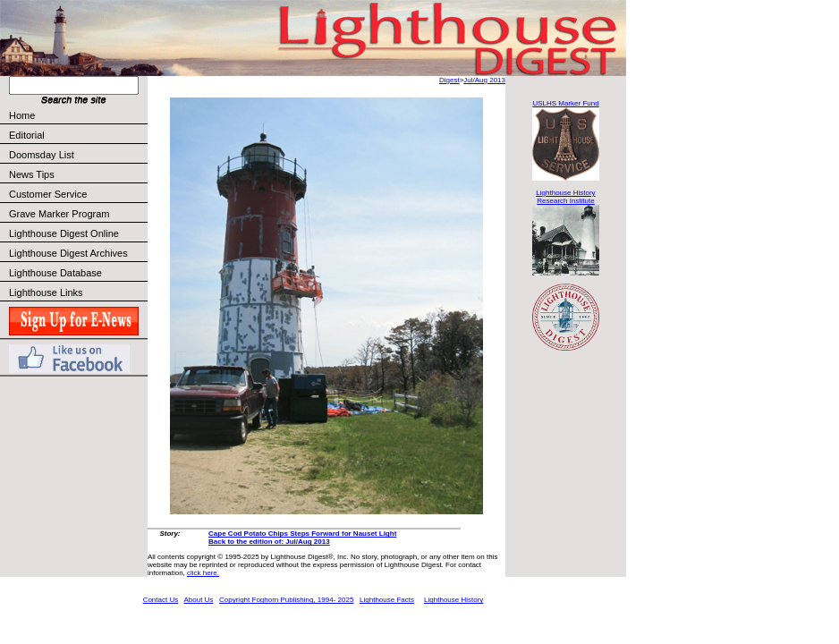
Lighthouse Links (46, 292)
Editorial (77, 135)
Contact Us (161, 600)
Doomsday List (42, 155)
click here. (203, 573)
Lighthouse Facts (387, 600)
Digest (449, 80)
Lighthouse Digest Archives (68, 253)
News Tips (32, 174)
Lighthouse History (453, 600)
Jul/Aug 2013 (484, 80)
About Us (198, 600)
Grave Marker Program (59, 214)
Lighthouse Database (55, 273)
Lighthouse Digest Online (64, 233)
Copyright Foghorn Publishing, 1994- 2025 (286, 600)
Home (22, 115)
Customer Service (77, 194)
